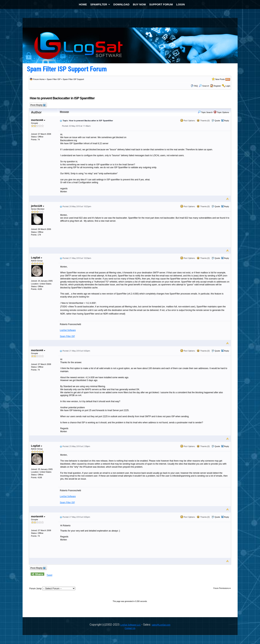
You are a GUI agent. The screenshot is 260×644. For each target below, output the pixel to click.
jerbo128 (38, 206)
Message (64, 112)
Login (228, 86)
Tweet (49, 575)
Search (204, 86)
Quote (217, 121)
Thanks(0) (203, 121)
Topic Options (221, 112)
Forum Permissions (222, 588)
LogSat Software (68, 330)
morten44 (38, 120)
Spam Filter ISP (54, 79)
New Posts (220, 79)
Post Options (188, 121)
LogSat (37, 258)
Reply (226, 121)
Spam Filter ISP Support (73, 79)
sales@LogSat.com (161, 625)
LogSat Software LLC (130, 625)
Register (217, 86)
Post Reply (38, 105)
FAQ (196, 86)
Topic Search (205, 112)
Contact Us (130, 628)
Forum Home (39, 79)
